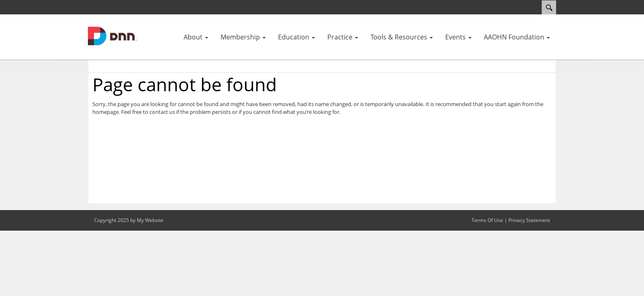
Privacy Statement (529, 220)
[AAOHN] (113, 35)
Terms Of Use (487, 220)
